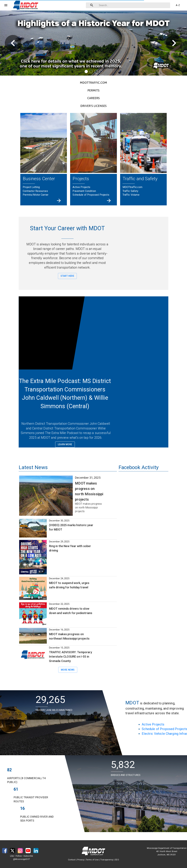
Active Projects (153, 724)
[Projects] (109, 201)
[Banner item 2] (91, 71)
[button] (26, 5)
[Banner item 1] (86, 71)
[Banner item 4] (101, 71)
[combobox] (127, 5)
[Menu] (6, 5)
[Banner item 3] (96, 71)
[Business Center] (59, 201)
